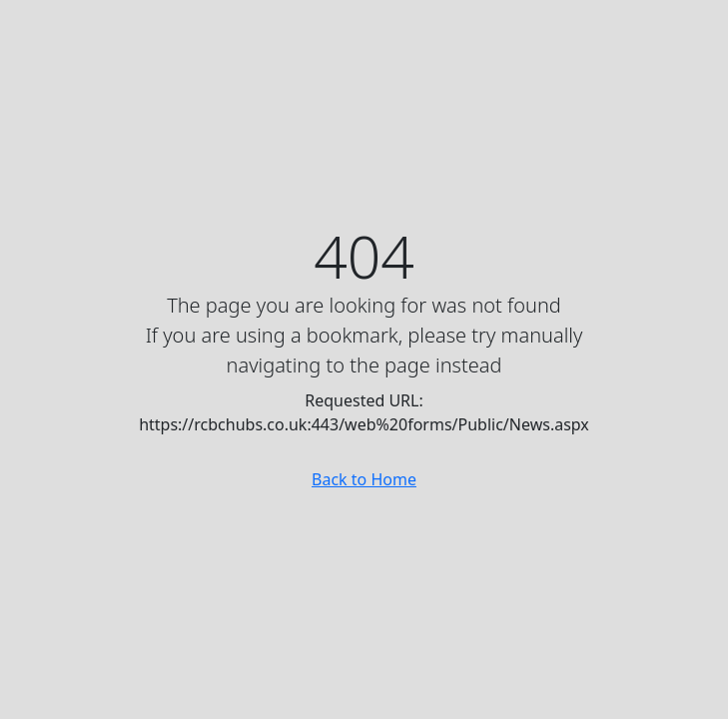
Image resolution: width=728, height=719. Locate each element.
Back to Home (364, 479)
